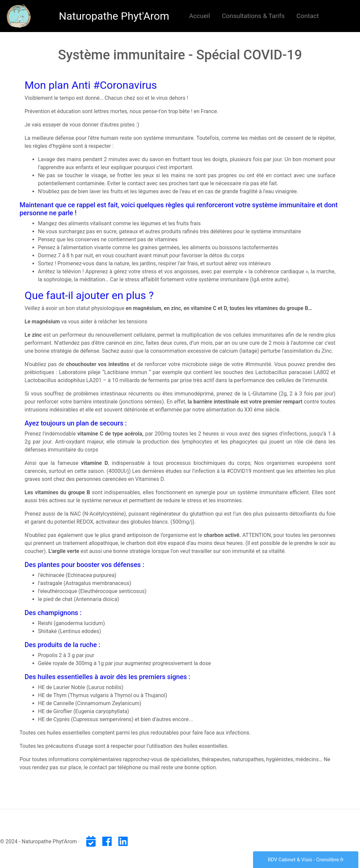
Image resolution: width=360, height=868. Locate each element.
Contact (308, 16)
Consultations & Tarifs (253, 16)
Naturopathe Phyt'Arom (114, 16)
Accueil (201, 15)
